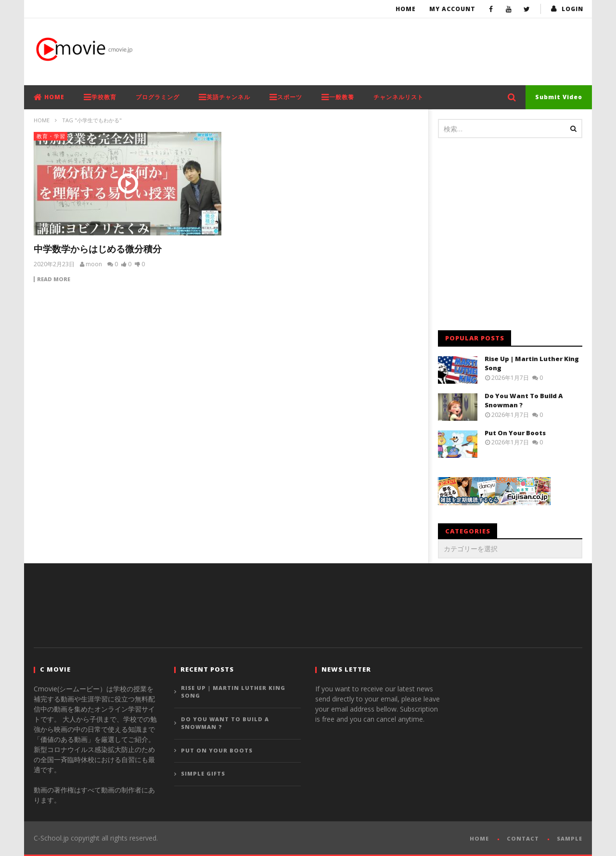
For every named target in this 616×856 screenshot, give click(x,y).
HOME (49, 97)
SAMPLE (570, 838)
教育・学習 (51, 136)
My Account (452, 9)
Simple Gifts (203, 773)
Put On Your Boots (515, 433)
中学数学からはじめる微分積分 (98, 249)
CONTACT (523, 838)
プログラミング (158, 97)
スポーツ (286, 97)
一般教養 (338, 97)
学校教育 (100, 97)
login (572, 9)
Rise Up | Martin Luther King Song (233, 692)
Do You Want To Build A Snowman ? (225, 723)
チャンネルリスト (398, 97)
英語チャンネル (225, 97)
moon (94, 264)
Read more (54, 279)
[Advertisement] (407, 50)
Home (406, 9)
